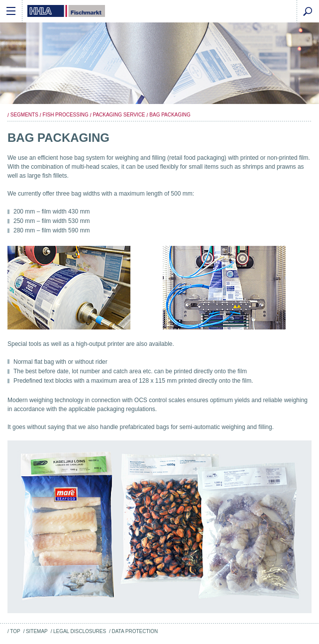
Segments (24, 115)
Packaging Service (119, 115)
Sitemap (37, 631)
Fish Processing (66, 115)
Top (15, 631)
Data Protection (135, 631)
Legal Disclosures (80, 631)
